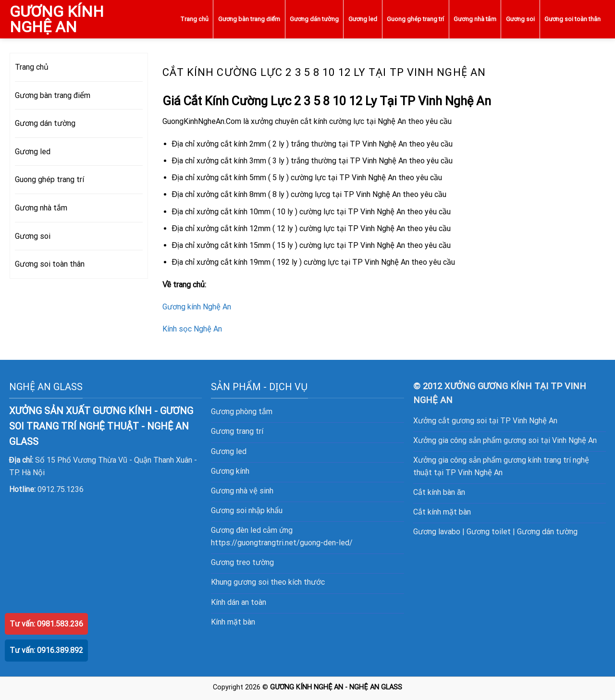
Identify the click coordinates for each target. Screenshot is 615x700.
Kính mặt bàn (233, 622)
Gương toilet (489, 532)
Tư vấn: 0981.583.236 (46, 624)
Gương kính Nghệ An (197, 307)
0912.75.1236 (61, 489)
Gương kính (230, 471)
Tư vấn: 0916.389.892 (46, 650)
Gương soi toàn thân (572, 19)
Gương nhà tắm (475, 19)
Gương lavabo (437, 532)
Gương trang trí (237, 431)
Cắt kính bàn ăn (439, 492)
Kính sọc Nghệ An (192, 329)
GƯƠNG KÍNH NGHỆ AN (57, 19)
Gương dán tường (314, 19)
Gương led (363, 19)
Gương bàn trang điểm (249, 19)
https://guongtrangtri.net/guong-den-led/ (282, 543)
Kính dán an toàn (239, 602)
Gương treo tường (242, 562)
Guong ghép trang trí (415, 19)
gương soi (251, 582)
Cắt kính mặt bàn (442, 512)
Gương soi (520, 19)
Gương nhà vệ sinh (242, 491)
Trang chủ (194, 19)
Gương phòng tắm (242, 411)
